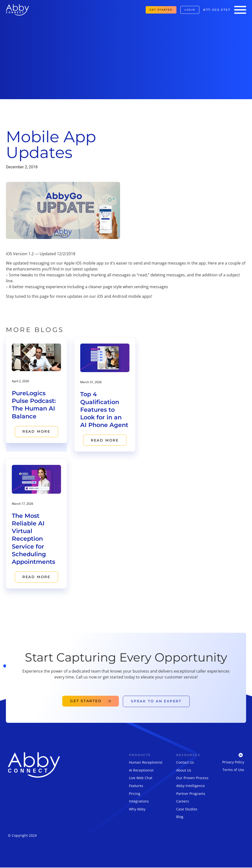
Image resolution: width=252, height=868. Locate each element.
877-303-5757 (217, 10)
